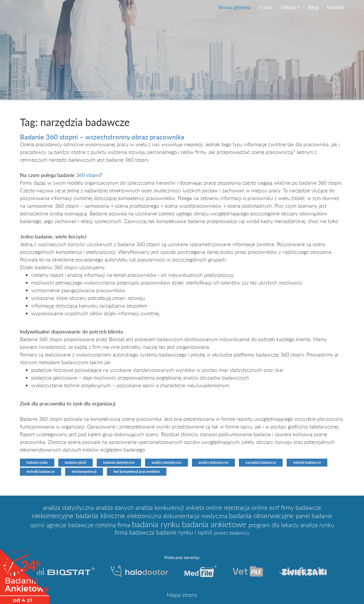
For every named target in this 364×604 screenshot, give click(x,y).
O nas (266, 7)
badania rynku (37, 462)
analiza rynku (317, 525)
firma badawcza (135, 532)
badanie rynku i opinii (185, 532)
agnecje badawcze (71, 525)
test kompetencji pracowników (137, 472)
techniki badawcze (41, 472)
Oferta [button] (290, 7)
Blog (313, 7)
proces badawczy (232, 533)
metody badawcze (307, 462)
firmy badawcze (301, 508)
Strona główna (234, 7)
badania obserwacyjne (262, 515)
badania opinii (76, 462)
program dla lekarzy (274, 525)
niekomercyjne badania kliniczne (79, 515)
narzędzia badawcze (261, 462)
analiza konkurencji (161, 508)
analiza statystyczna (167, 462)
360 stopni (88, 175)
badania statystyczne (119, 462)
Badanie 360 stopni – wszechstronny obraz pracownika (102, 137)
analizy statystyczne (213, 462)
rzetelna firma (114, 525)
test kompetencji (84, 472)
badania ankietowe (215, 524)
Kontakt (335, 7)
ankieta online (205, 508)
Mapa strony (182, 595)
